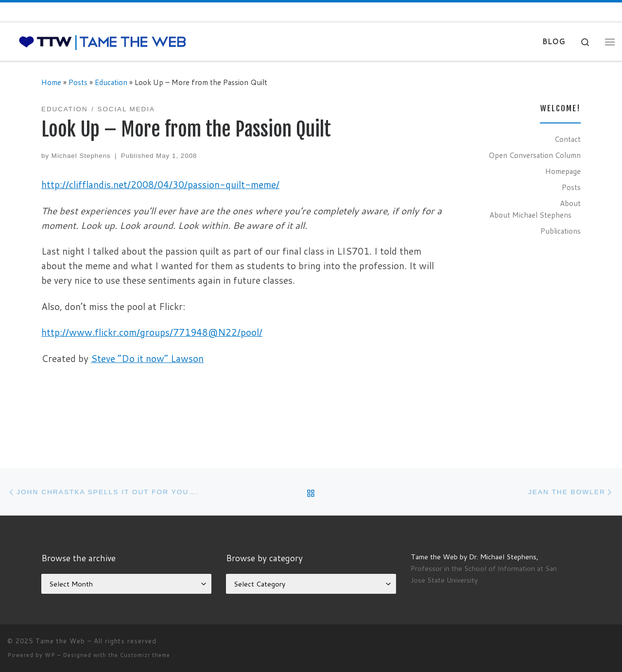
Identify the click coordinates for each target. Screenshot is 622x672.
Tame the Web (60, 641)
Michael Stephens (81, 156)
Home (51, 82)
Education (111, 82)
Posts (78, 82)
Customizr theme (145, 655)
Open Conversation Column (535, 155)
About (570, 203)
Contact (568, 139)
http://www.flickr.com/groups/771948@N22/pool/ (152, 332)
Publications (561, 231)
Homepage (563, 171)
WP (50, 655)
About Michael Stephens (530, 215)
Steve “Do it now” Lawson (147, 358)
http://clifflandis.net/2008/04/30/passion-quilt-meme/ (160, 184)
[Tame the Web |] (103, 42)
